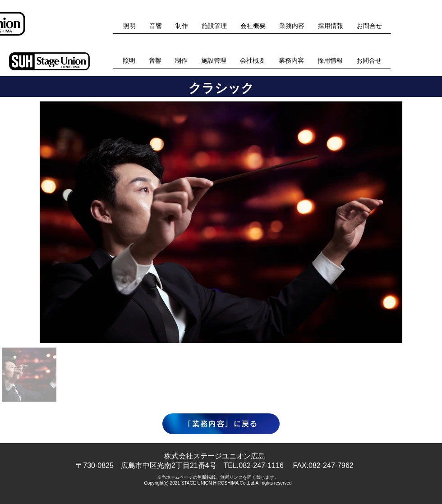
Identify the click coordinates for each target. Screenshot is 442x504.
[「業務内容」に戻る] (221, 424)
